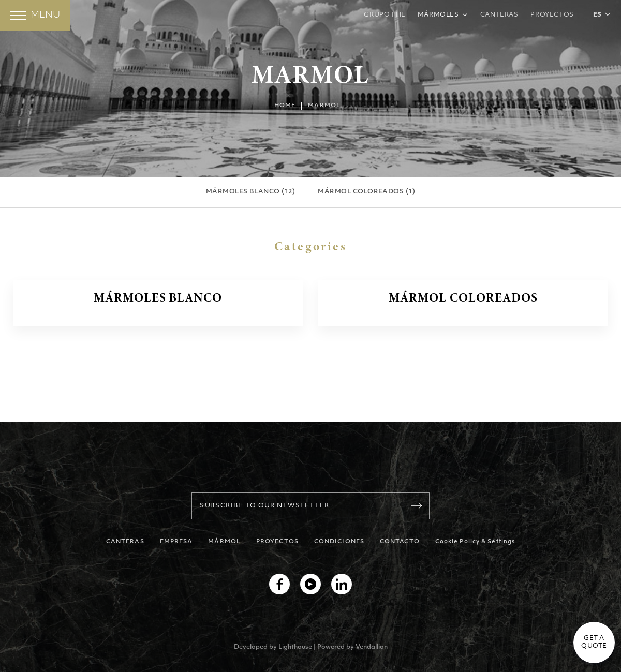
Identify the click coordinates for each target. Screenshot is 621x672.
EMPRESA (176, 542)
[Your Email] (310, 506)
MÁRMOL (224, 542)
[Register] (417, 506)
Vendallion (372, 647)
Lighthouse (295, 647)
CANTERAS (125, 542)
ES (597, 15)
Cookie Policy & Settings (475, 542)
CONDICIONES (339, 542)
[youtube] (310, 584)
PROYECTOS (277, 542)
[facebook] (279, 584)
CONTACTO (400, 542)
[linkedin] (342, 584)
